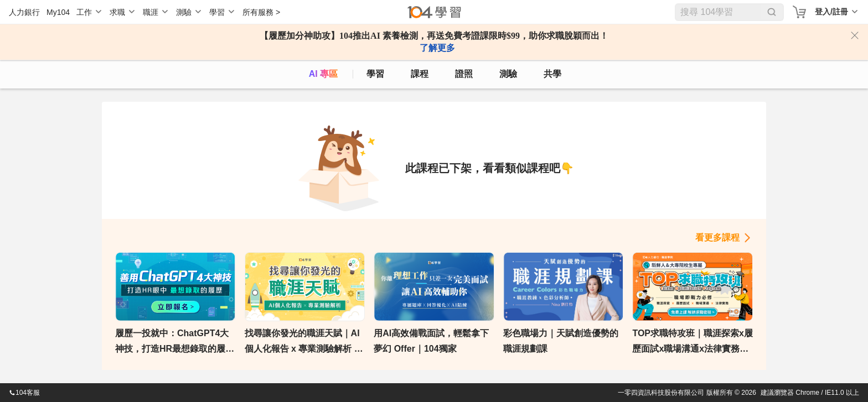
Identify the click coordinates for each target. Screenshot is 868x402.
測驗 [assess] (508, 74)
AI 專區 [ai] (323, 74)
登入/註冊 (831, 12)
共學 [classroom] (552, 74)
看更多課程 (717, 237)
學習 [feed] (375, 74)
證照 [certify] (464, 74)
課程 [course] (420, 74)
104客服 (24, 393)
